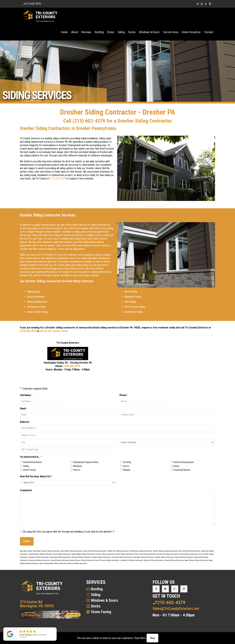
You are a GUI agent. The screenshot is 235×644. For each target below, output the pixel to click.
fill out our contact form (54, 331)
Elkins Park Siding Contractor (145, 554)
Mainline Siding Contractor (77, 563)
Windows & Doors (104, 600)
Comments (26, 490)
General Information (33, 462)
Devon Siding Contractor (62, 554)
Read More (140, 638)
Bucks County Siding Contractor (94, 551)
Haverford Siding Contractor (121, 557)
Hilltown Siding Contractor (164, 557)
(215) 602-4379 (89, 121)
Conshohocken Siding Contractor (40, 554)
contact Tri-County (42, 275)
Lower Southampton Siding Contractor (53, 563)
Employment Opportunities (86, 462)
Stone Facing (29, 470)
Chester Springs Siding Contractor (165, 551)
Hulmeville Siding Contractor (39, 560)
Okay (152, 638)
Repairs (127, 470)
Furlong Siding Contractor (188, 554)
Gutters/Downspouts (184, 462)
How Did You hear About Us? (36, 477)
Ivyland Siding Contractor (59, 560)
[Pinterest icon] (210, 4)
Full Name (26, 395)
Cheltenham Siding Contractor (141, 551)
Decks (176, 466)
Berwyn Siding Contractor (51, 551)
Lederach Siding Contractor (153, 560)
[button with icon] (156, 589)
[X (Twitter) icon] (202, 4)
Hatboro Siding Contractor (101, 557)
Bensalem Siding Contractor (30, 551)
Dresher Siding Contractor (105, 554)
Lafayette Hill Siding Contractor (131, 560)
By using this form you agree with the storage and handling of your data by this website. (69, 532)
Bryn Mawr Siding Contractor (71, 551)
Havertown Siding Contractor (143, 557)
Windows (78, 466)
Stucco (77, 470)
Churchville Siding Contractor (189, 551)
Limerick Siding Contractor (174, 560)
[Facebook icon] (198, 4)
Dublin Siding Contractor (124, 554)
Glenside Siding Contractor (81, 557)
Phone (124, 395)
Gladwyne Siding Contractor (39, 557)
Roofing (127, 462)
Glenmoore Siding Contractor (60, 557)
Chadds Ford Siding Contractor (118, 551)
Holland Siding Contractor (184, 557)
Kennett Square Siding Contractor (82, 560)
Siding (26, 466)
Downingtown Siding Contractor (83, 554)
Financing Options (182, 470)
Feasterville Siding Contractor (167, 554)
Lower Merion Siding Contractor (196, 560)
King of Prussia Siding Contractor (107, 560)
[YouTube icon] (206, 4)
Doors (126, 466)
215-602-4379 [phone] (33, 4)
